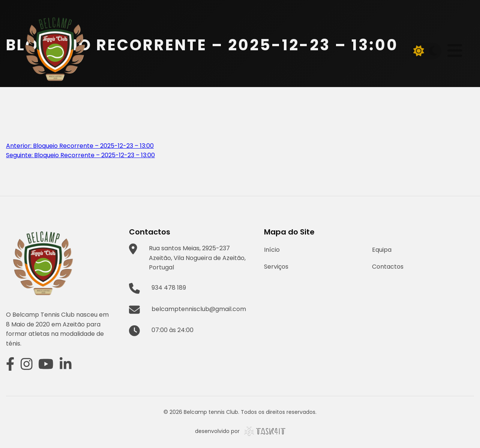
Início (272, 250)
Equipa (382, 250)
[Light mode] (419, 51)
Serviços (276, 267)
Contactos (388, 267)
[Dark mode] (433, 51)
